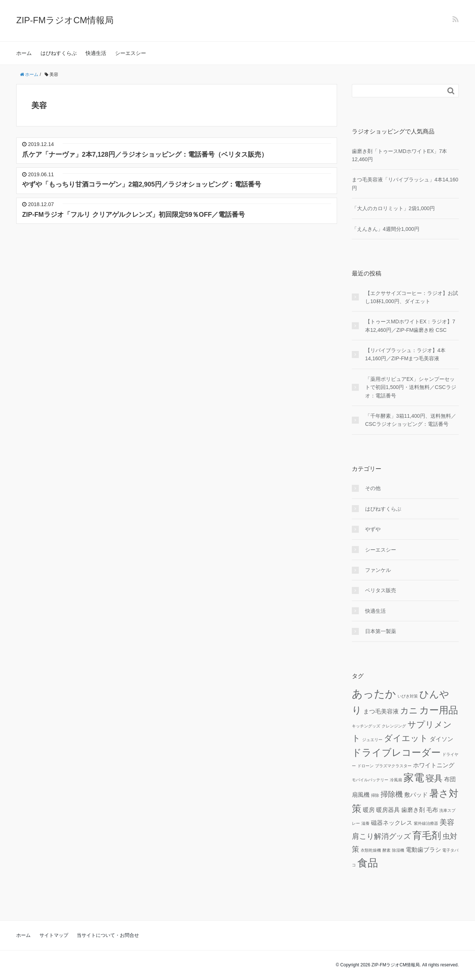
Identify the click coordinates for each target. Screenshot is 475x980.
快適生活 (96, 53)
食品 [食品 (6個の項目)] (368, 863)
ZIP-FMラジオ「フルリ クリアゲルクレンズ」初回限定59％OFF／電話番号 (134, 215)
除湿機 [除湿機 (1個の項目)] (398, 850)
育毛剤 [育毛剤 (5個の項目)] (427, 835)
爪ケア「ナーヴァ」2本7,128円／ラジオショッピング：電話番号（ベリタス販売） (145, 154)
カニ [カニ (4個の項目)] (409, 710)
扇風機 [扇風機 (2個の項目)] (361, 795)
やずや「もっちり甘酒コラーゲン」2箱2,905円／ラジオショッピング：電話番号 (142, 184)
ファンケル (378, 570)
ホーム (24, 53)
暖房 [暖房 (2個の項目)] (369, 810)
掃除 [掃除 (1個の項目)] (375, 795)
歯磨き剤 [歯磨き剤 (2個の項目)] (413, 810)
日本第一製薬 (381, 631)
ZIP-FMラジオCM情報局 (65, 20)
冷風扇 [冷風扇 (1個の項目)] (396, 780)
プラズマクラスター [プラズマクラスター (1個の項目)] (393, 766)
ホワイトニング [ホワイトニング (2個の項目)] (434, 765)
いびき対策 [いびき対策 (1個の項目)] (408, 696)
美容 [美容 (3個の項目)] (447, 822)
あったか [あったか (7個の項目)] (374, 694)
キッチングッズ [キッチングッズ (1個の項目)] (366, 726)
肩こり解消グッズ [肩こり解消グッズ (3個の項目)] (381, 836)
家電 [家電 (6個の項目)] (414, 778)
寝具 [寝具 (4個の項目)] (434, 778)
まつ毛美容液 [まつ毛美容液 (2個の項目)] (381, 711)
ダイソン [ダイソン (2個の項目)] (441, 739)
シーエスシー (131, 53)
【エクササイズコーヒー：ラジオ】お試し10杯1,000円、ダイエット (412, 297)
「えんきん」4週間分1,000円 (386, 229)
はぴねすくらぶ (59, 53)
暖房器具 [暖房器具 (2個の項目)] (388, 810)
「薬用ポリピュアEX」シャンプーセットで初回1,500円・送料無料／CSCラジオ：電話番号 (411, 387)
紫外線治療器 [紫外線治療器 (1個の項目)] (426, 823)
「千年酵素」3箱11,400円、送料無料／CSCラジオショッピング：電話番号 (411, 420)
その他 (373, 488)
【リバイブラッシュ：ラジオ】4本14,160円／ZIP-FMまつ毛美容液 (405, 354)
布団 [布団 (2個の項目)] (450, 779)
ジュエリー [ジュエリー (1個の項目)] (372, 740)
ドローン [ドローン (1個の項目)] (365, 766)
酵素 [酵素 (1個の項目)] (386, 850)
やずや (373, 529)
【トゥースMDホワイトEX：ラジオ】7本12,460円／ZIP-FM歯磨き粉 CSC (410, 326)
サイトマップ (54, 935)
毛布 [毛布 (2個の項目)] (432, 810)
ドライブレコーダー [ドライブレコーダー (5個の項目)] (396, 753)
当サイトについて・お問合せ (108, 935)
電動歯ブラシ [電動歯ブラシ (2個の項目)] (423, 849)
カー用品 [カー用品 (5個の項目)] (439, 710)
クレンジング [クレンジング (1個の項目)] (394, 726)
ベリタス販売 (381, 590)
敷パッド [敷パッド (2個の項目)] (416, 795)
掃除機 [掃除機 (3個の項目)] (392, 794)
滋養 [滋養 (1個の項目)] (365, 823)
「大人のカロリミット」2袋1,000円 (393, 208)
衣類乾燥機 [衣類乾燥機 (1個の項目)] (371, 850)
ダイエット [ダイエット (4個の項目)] (406, 738)
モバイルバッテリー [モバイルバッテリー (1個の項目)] (370, 780)
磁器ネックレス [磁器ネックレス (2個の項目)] (392, 823)
